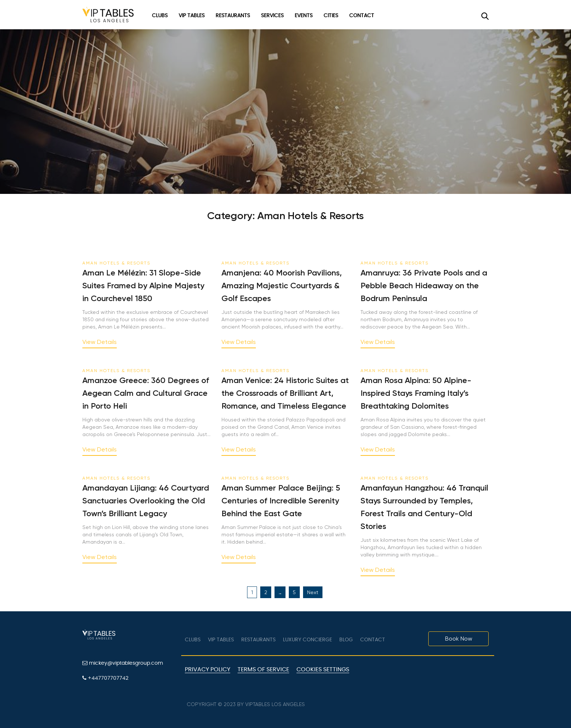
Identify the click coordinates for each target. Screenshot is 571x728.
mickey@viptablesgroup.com (123, 663)
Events (304, 16)
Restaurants (233, 16)
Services (272, 16)
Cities (331, 16)
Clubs (160, 16)
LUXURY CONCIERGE (307, 640)
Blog (346, 640)
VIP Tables (192, 16)
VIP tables (221, 640)
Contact (362, 16)
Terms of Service (263, 669)
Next (313, 592)
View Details (100, 342)
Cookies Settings (323, 669)
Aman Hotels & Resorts (116, 263)
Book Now (459, 639)
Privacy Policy (208, 669)
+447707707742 (105, 678)
